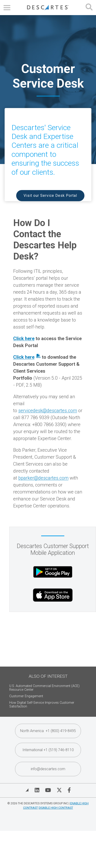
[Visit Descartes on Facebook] (69, 790)
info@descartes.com (48, 769)
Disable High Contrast (56, 808)
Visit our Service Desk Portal (50, 196)
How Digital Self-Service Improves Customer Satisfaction (42, 705)
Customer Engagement (26, 696)
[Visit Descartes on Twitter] (59, 790)
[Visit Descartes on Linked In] (37, 790)
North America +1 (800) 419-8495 (48, 731)
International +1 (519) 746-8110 (48, 750)
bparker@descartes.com (43, 478)
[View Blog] (27, 790)
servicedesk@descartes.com (48, 411)
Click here (24, 339)
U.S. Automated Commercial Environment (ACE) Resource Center (44, 688)
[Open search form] (89, 8)
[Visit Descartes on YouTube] (48, 790)
